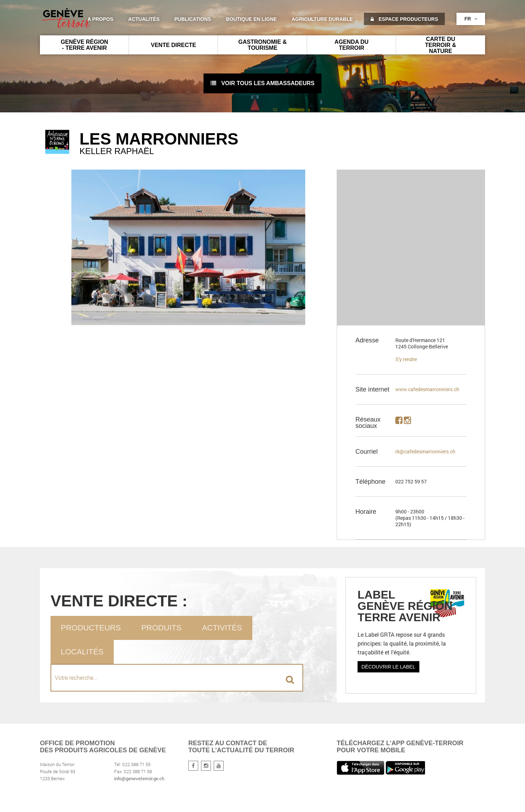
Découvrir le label (388, 667)
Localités (82, 652)
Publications (193, 19)
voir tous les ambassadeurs (262, 83)
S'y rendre (406, 359)
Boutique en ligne (251, 19)
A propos (100, 19)
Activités (222, 628)
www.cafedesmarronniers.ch (427, 389)
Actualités (144, 19)
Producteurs (91, 628)
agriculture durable (322, 19)
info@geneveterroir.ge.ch (139, 778)
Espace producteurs (404, 19)
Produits (161, 628)
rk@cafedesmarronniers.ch (425, 451)
